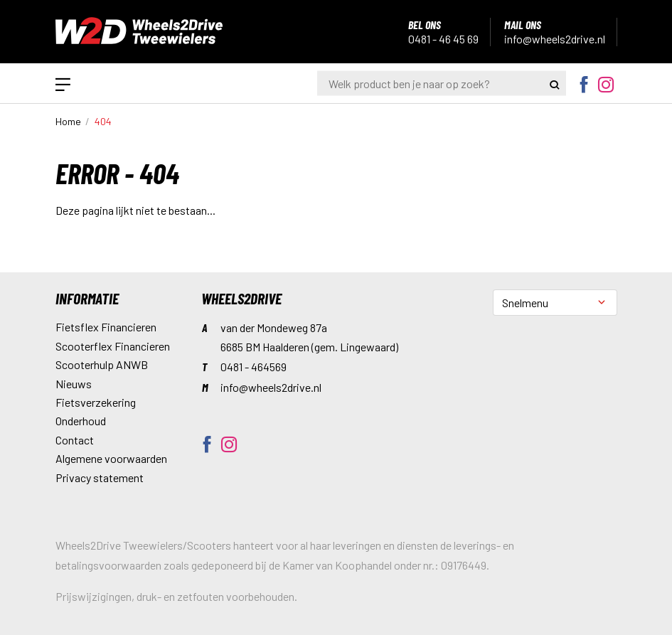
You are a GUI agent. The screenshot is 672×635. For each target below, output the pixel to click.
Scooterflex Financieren (113, 346)
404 (103, 121)
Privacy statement (100, 477)
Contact (75, 440)
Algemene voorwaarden (111, 458)
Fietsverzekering (96, 402)
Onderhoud (81, 421)
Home (68, 121)
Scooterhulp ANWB (102, 364)
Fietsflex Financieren (106, 327)
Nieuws (74, 384)
